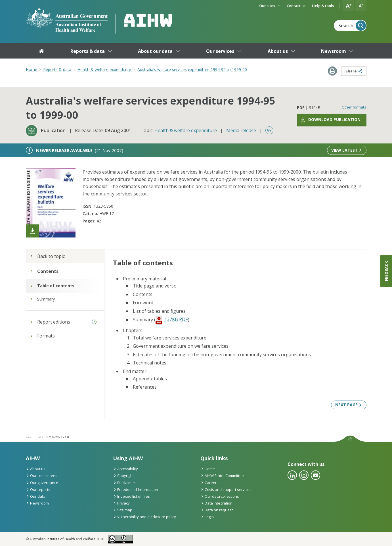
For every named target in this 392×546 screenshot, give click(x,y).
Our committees (42, 476)
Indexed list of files (131, 496)
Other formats (354, 107)
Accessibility (125, 469)
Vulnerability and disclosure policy (144, 517)
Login (207, 517)
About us (36, 469)
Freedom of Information (136, 489)
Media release (241, 130)
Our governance (42, 483)
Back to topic (47, 256)
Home (32, 69)
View (347, 150)
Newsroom (37, 503)
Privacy (121, 503)
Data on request (217, 510)
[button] (349, 6)
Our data (36, 496)
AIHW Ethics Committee (222, 476)
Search (352, 26)
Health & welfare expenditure (186, 130)
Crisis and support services (226, 489)
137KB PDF (176, 319)
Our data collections (220, 496)
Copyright (123, 476)
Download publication (330, 120)
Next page (349, 405)
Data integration (216, 503)
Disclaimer (124, 483)
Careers (209, 483)
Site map (123, 510)
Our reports (38, 489)
